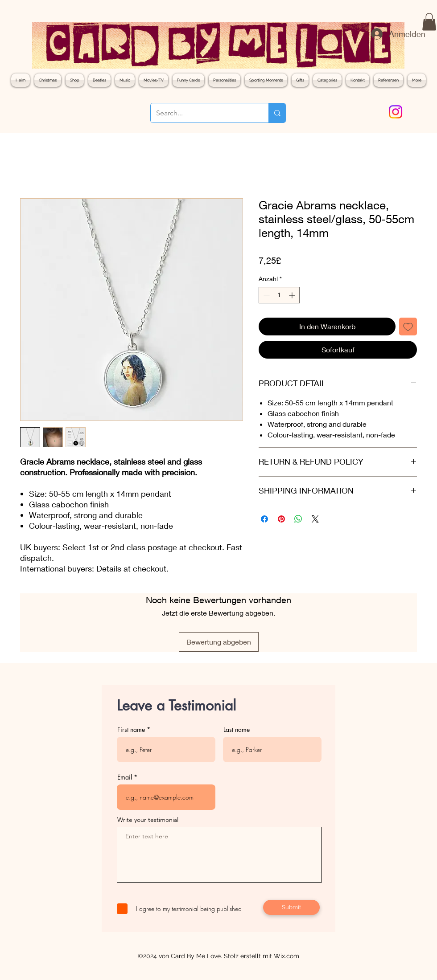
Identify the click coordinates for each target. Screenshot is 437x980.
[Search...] (203, 113)
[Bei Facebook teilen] (264, 519)
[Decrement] (266, 295)
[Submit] (291, 907)
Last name (237, 730)
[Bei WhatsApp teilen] (298, 519)
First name (131, 730)
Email (125, 777)
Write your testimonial (148, 820)
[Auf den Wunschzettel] (408, 327)
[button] (429, 22)
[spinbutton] (279, 295)
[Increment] (293, 295)
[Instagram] (396, 112)
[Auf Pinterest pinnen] (281, 519)
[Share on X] (315, 519)
